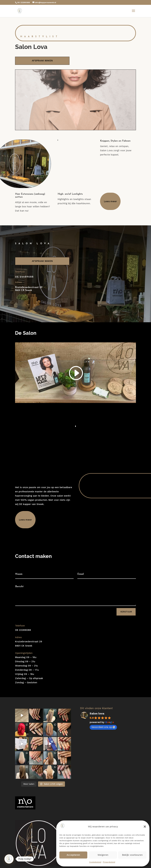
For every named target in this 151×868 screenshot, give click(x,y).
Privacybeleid (109, 862)
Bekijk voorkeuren (132, 855)
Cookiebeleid (95, 862)
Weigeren (103, 855)
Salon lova (97, 713)
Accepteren (73, 855)
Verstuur (126, 612)
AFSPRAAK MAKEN (42, 61)
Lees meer (110, 201)
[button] (145, 827)
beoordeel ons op (103, 727)
